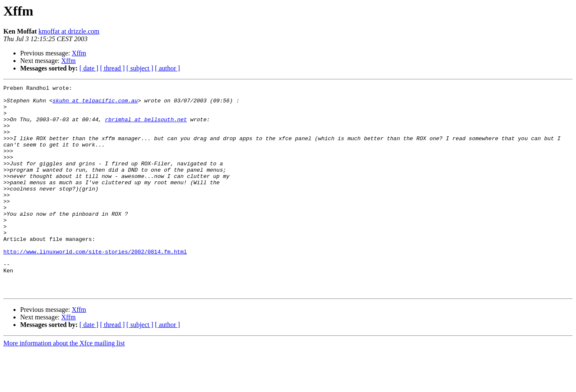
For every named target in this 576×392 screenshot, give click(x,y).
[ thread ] (112, 68)
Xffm (79, 53)
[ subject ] (140, 68)
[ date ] (89, 68)
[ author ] (168, 68)
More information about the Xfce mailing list (64, 385)
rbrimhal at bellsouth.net (146, 127)
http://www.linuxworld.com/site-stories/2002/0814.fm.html (95, 285)
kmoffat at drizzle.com (69, 31)
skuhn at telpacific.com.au (95, 104)
